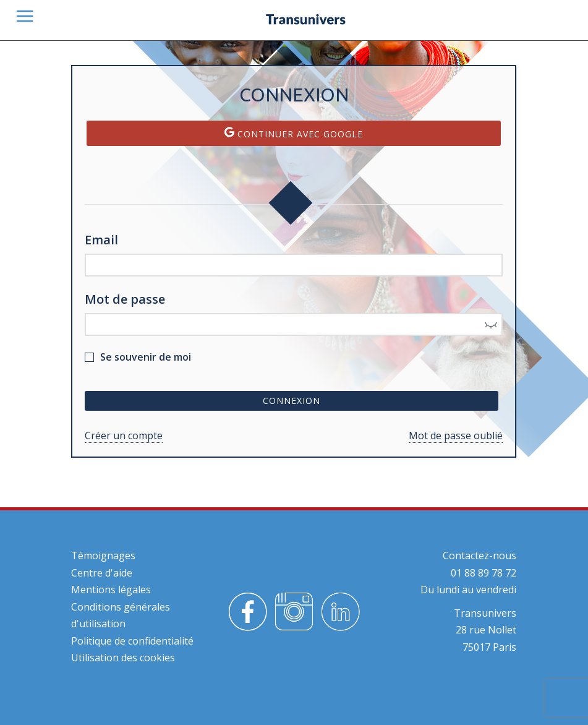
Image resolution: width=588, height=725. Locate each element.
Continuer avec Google (294, 133)
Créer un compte (124, 435)
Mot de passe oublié (456, 435)
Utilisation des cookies (123, 658)
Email (101, 240)
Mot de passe (125, 299)
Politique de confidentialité (132, 641)
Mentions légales (111, 590)
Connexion (292, 401)
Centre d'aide (102, 573)
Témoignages (103, 556)
